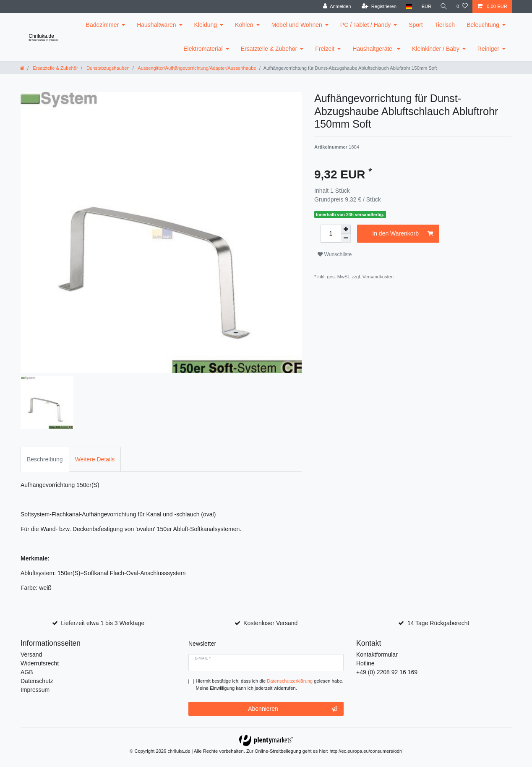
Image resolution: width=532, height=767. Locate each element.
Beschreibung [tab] (45, 459)
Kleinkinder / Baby (436, 49)
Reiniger (488, 49)
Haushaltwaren (156, 25)
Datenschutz (37, 681)
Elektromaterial (203, 49)
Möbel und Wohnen (297, 25)
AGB (27, 672)
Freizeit (325, 49)
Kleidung (206, 25)
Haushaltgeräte (373, 49)
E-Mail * (203, 658)
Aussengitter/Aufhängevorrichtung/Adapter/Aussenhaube (197, 68)
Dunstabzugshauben (107, 68)
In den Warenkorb (403, 234)
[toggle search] (443, 7)
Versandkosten (378, 277)
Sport (416, 25)
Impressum (35, 690)
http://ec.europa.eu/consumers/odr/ (366, 751)
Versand (31, 654)
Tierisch (445, 25)
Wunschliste (335, 254)
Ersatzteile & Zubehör (269, 49)
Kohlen (244, 25)
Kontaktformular (377, 654)
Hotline (365, 663)
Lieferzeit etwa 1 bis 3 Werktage (103, 623)
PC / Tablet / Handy (365, 25)
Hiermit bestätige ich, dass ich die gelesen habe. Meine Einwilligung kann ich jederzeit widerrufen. (270, 685)
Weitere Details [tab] (95, 459)
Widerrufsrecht (40, 663)
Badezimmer (103, 25)
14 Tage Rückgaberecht (438, 623)
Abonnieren (293, 709)
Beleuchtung (483, 25)
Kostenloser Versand (270, 623)
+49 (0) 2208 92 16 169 (387, 672)
